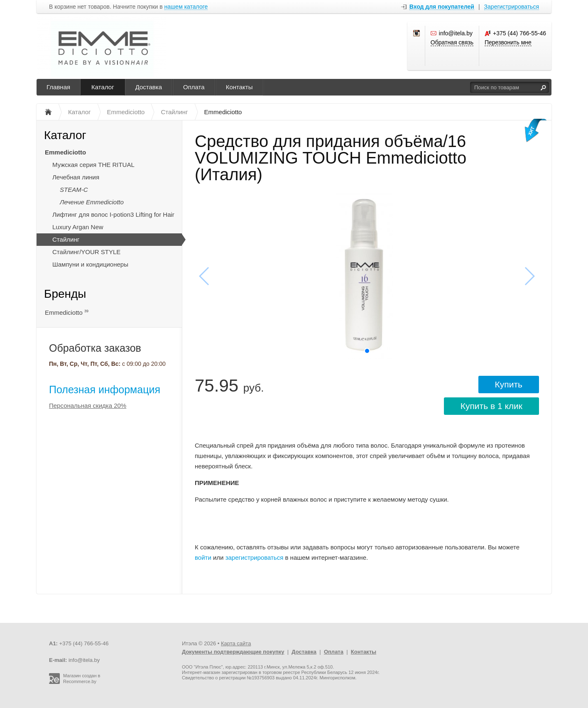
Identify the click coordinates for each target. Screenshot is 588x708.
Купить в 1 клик (491, 406)
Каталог (103, 87)
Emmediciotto (65, 152)
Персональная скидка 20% (88, 405)
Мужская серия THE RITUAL (93, 165)
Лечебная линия (76, 177)
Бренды (65, 294)
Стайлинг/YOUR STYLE (86, 252)
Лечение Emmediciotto (92, 202)
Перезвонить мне (508, 42)
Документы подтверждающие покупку (233, 652)
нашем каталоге (186, 7)
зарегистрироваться (255, 557)
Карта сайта (236, 643)
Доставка (149, 87)
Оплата (194, 87)
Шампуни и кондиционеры (90, 264)
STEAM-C (74, 190)
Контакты (239, 87)
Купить (509, 384)
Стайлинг (66, 239)
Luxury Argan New (78, 227)
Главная (58, 87)
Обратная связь (452, 42)
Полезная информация (105, 390)
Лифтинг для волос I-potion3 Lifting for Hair (113, 214)
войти (203, 557)
